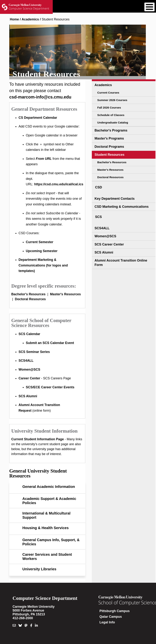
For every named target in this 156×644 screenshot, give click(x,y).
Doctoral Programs (109, 147)
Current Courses (108, 93)
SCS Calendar (29, 334)
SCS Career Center (109, 244)
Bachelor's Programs (111, 130)
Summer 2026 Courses (112, 100)
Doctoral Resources (30, 299)
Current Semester (40, 242)
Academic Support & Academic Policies (49, 501)
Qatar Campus (111, 617)
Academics (30, 19)
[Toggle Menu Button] (149, 7)
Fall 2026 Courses (109, 108)
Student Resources (109, 155)
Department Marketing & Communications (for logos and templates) (43, 265)
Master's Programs (109, 138)
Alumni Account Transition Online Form (121, 263)
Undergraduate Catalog (113, 122)
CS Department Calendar (38, 118)
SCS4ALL (26, 361)
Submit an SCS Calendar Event (50, 343)
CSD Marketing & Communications (122, 207)
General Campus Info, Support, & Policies (51, 542)
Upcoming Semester (42, 251)
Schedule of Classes (111, 115)
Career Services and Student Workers (47, 557)
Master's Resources (65, 294)
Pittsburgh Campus (115, 611)
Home (14, 19)
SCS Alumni (28, 396)
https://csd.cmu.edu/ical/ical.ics (59, 184)
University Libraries (39, 569)
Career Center (29, 378)
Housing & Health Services (46, 528)
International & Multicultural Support (46, 515)
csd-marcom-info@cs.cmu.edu (40, 97)
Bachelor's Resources (28, 294)
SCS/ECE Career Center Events (50, 387)
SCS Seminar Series (34, 352)
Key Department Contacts (115, 199)
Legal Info (107, 622)
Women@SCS (29, 370)
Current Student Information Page (38, 439)
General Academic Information (49, 487)
